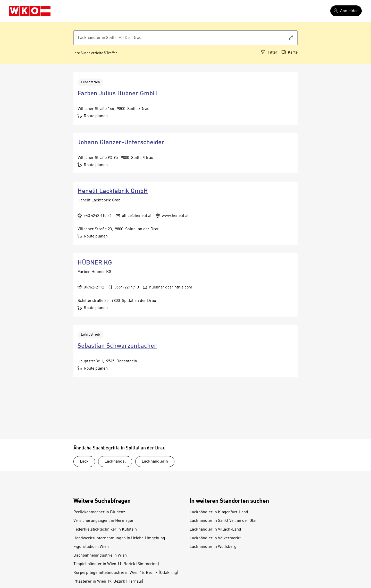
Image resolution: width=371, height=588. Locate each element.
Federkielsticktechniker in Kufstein (105, 530)
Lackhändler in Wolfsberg (213, 547)
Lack (84, 462)
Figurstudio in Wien (91, 547)
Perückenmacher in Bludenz (99, 512)
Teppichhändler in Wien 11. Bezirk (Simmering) (116, 564)
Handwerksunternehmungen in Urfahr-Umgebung (119, 538)
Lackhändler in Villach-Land (215, 530)
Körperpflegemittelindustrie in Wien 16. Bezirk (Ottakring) (126, 573)
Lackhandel (115, 462)
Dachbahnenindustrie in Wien (100, 556)
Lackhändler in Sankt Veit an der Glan (224, 521)
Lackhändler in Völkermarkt (215, 538)
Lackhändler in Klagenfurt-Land (219, 512)
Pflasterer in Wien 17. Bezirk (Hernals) (108, 582)
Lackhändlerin (155, 462)
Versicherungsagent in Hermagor (104, 521)
